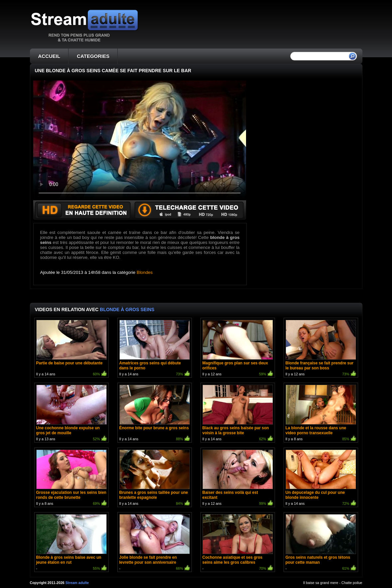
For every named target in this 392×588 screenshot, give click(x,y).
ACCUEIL (49, 56)
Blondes (145, 272)
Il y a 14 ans (71, 349)
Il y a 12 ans (238, 349)
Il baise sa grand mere (321, 583)
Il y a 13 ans (71, 413)
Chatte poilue (352, 583)
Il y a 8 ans (321, 413)
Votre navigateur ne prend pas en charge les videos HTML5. (140, 140)
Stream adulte (77, 583)
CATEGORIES (93, 56)
